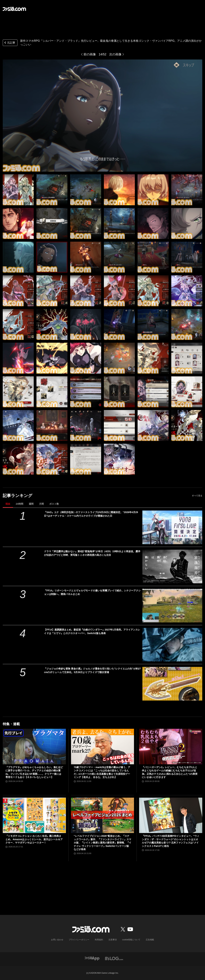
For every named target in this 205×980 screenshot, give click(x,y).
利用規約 (99, 940)
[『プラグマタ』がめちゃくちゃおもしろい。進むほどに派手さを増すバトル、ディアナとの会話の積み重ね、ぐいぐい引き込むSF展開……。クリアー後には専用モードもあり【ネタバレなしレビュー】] (34, 746)
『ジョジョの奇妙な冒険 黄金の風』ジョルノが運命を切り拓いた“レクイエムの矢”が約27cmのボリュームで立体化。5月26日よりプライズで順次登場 (92, 670)
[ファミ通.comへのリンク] (14, 9)
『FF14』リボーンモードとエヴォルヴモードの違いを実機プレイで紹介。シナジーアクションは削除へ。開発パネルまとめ (92, 592)
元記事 (9, 43)
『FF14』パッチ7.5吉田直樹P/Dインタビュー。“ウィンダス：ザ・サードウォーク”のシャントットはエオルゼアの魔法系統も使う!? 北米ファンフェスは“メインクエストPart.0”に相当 (170, 841)
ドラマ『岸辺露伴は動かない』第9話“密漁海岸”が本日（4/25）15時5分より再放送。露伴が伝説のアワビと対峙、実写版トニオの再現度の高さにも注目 (92, 553)
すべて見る (197, 496)
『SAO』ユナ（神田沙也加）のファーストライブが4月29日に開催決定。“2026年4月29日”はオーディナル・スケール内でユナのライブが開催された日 (91, 514)
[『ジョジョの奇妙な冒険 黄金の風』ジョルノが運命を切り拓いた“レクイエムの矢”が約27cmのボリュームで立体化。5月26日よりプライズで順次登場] (172, 684)
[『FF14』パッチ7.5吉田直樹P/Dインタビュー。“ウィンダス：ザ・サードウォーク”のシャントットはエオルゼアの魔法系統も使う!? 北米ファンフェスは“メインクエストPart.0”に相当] (171, 815)
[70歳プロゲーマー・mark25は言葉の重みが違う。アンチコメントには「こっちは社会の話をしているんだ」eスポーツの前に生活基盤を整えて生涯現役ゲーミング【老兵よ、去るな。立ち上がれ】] (103, 746)
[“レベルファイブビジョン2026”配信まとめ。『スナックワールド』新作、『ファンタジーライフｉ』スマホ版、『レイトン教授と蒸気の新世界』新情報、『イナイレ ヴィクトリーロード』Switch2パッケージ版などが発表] (103, 815)
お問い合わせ (57, 940)
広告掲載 (150, 940)
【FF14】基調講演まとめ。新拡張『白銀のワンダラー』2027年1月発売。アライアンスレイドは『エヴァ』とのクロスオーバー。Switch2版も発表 (92, 631)
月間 (41, 504)
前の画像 (90, 54)
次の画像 (115, 54)
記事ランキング (18, 496)
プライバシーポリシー (79, 940)
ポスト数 (54, 504)
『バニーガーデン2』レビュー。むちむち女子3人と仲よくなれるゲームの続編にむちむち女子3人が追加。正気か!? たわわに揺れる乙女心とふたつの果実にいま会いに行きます (170, 772)
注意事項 (113, 940)
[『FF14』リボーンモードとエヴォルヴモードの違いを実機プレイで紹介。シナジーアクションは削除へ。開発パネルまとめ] (172, 606)
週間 (31, 504)
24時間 (20, 504)
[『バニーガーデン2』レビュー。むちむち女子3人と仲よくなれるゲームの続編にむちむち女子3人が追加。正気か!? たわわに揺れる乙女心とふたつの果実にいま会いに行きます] (171, 746)
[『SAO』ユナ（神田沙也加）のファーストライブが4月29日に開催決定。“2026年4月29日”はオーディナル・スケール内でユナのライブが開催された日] (172, 527)
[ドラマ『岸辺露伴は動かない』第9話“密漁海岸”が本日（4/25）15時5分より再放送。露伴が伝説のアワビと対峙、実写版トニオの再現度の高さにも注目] (172, 566)
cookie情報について (131, 940)
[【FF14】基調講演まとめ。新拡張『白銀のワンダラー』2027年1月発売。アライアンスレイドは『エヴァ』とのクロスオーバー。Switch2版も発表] (172, 645)
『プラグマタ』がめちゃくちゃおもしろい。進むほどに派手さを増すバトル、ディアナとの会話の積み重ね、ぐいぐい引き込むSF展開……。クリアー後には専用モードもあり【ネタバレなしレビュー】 (34, 772)
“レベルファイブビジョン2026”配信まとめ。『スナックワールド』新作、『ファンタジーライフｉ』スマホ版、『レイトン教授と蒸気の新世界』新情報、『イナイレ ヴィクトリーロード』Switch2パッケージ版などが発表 (102, 843)
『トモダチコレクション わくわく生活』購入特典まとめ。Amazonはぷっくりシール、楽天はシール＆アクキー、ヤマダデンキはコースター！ (34, 839)
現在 (8, 504)
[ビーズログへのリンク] (114, 958)
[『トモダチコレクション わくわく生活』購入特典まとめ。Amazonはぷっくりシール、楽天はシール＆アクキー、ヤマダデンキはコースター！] (34, 815)
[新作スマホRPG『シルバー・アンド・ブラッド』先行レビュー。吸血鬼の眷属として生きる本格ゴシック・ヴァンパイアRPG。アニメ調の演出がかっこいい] (18, 190)
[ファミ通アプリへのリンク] (92, 958)
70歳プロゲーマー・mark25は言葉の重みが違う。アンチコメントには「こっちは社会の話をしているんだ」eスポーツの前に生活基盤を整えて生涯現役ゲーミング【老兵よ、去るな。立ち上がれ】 (102, 772)
